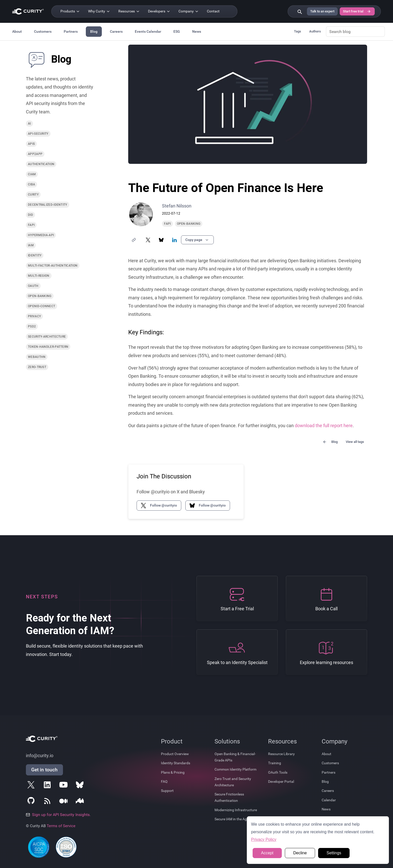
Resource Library (281, 754)
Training (275, 763)
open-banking (40, 296)
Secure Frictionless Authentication (229, 797)
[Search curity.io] (299, 11)
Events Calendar (148, 31)
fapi (31, 225)
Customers (43, 31)
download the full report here (324, 426)
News (197, 31)
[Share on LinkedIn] (174, 240)
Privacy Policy (264, 839)
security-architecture (47, 337)
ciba (31, 184)
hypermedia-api (41, 235)
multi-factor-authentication (53, 266)
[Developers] (159, 11)
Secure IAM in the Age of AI (236, 819)
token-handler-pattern (48, 347)
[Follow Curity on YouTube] (64, 786)
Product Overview (175, 754)
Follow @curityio (159, 506)
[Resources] (129, 11)
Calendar (329, 800)
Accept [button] (267, 853)
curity (33, 195)
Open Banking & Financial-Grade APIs (235, 757)
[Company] (189, 11)
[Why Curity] (99, 11)
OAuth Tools (278, 772)
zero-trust (37, 367)
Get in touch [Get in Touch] (44, 770)
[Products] (70, 11)
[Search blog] (355, 32)
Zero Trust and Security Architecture (233, 782)
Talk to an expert (322, 11)
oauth (33, 286)
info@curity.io (40, 756)
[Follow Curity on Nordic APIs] (81, 802)
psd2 (32, 326)
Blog (94, 31)
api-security (38, 134)
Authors (315, 31)
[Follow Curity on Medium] (64, 802)
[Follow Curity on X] (32, 786)
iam (31, 245)
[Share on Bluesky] (161, 240)
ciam (32, 174)
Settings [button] (334, 853)
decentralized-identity (48, 205)
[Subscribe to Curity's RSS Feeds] (48, 802)
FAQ (164, 782)
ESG (177, 31)
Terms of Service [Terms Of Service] (61, 826)
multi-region (39, 276)
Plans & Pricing (173, 772)
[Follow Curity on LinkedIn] (48, 786)
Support (167, 791)
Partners (71, 31)
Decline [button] (300, 853)
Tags (298, 31)
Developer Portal (281, 782)
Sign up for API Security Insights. (58, 815)
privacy (34, 316)
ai (29, 124)
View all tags (355, 442)
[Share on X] (148, 240)
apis (31, 144)
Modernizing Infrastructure (236, 810)
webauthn (37, 357)
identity (35, 255)
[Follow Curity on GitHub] (32, 802)
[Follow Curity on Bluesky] (81, 786)
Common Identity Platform (235, 769)
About (17, 31)
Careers (116, 31)
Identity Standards (176, 763)
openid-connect (42, 306)
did (30, 215)
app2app (35, 154)
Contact (213, 11)
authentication (41, 164)
